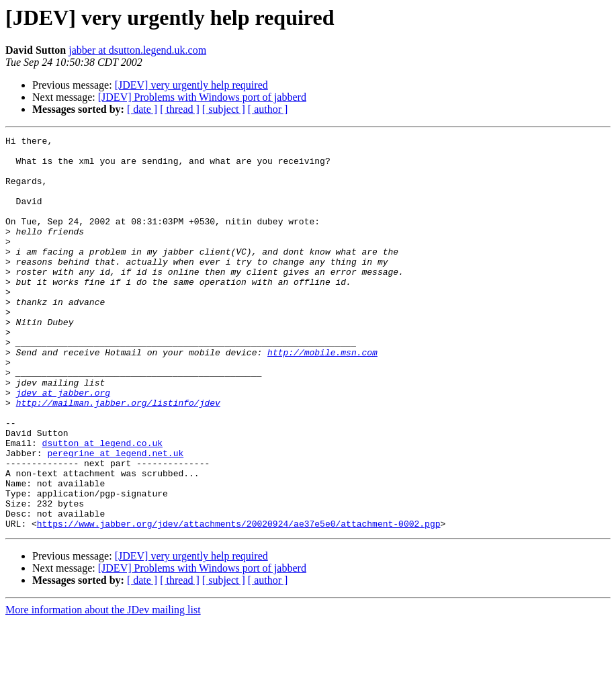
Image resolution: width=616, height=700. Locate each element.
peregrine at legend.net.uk (115, 517)
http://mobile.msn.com (322, 396)
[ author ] (268, 109)
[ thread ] (180, 109)
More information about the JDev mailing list (103, 688)
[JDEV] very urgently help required (191, 85)
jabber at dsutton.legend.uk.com (137, 50)
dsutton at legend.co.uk (102, 505)
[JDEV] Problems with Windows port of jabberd (202, 97)
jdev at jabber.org (63, 445)
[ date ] (142, 109)
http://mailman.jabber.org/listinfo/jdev (118, 457)
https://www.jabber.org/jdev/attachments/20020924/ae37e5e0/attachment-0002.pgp (239, 602)
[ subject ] (224, 109)
